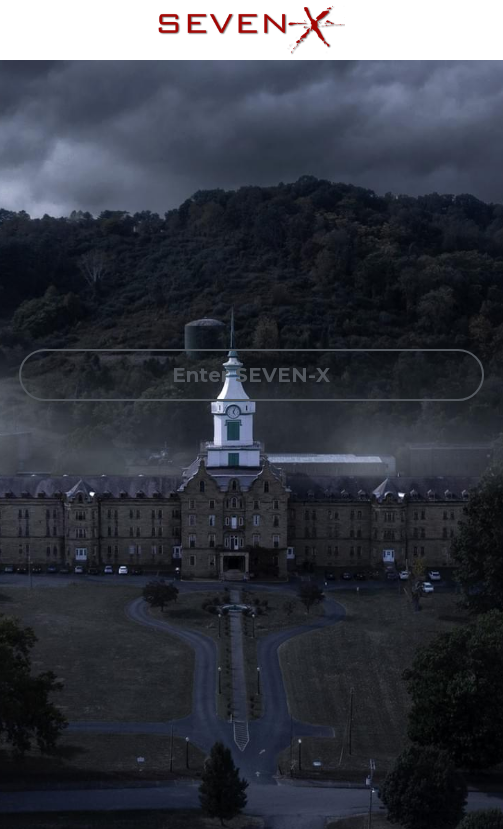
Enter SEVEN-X (251, 375)
